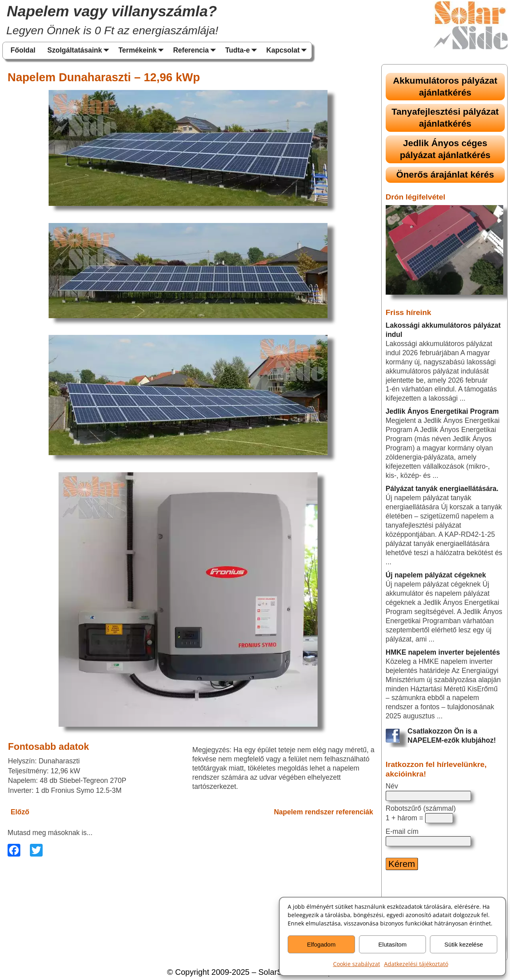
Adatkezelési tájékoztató (416, 964)
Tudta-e (243, 51)
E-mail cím (402, 831)
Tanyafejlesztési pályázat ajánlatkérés (445, 117)
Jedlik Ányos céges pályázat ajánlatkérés (445, 149)
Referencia (196, 51)
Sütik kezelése (464, 944)
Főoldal (23, 50)
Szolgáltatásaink (80, 51)
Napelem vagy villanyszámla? (112, 11)
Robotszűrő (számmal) (421, 808)
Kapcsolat (288, 51)
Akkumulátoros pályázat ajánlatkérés (445, 86)
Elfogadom (321, 944)
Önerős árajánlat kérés (445, 174)
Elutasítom (393, 944)
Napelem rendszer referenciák (323, 812)
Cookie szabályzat (357, 964)
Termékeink (143, 51)
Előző (20, 812)
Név (392, 786)
